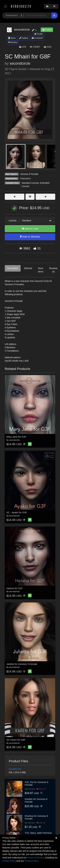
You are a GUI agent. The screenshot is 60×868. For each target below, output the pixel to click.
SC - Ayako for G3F (17, 512)
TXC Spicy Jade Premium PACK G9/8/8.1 (38, 834)
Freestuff (37, 38)
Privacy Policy (31, 861)
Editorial (28, 268)
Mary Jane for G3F (16, 437)
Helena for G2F (15, 588)
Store (12, 38)
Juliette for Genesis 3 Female (22, 664)
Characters (25, 178)
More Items (41, 270)
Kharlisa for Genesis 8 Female (36, 817)
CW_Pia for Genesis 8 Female (36, 783)
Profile (38, 34)
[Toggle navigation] (5, 6)
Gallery (24, 38)
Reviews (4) (53, 270)
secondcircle (20, 63)
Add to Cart (30, 229)
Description (13, 268)
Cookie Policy (9, 861)
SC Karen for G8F (16, 740)
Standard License (30, 183)
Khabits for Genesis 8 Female (36, 800)
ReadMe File (15, 769)
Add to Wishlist (30, 237)
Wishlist (13, 42)
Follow (47, 30)
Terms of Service (35, 858)
